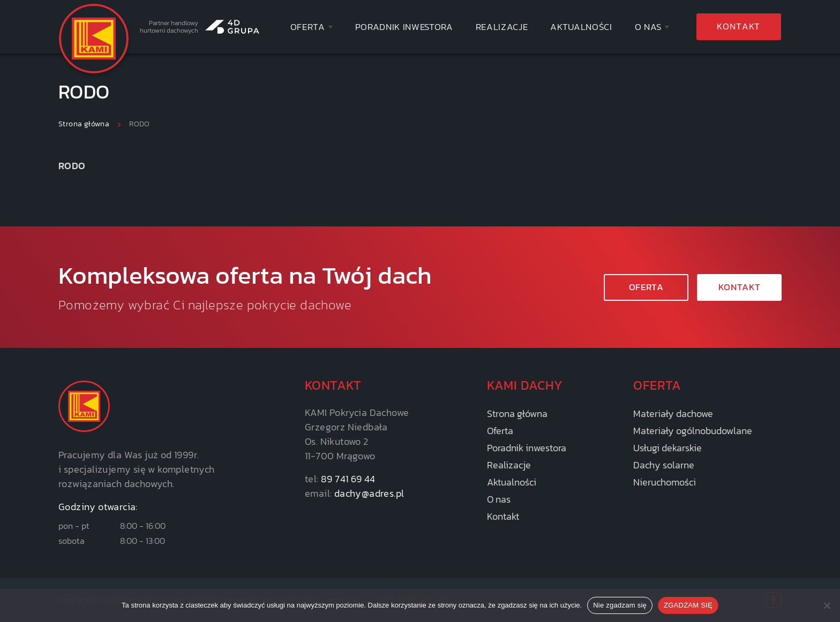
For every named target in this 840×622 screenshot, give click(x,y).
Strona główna (517, 414)
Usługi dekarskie (667, 448)
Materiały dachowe (673, 414)
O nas (648, 27)
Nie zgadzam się (620, 605)
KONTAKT (740, 287)
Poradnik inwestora (404, 27)
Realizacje (502, 27)
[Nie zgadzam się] (827, 605)
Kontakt (738, 26)
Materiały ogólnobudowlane (693, 431)
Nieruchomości (665, 482)
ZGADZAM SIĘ (688, 605)
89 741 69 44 (348, 479)
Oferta (308, 27)
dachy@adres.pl (369, 493)
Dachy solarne (664, 465)
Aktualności (581, 27)
